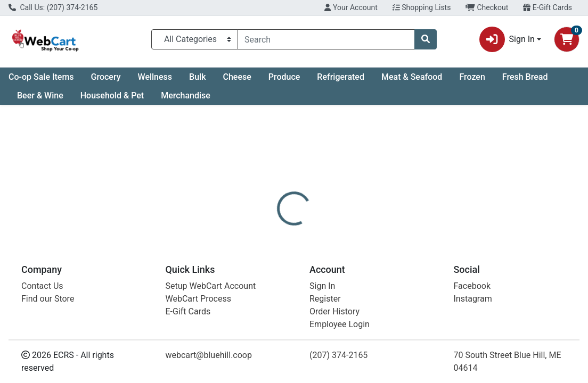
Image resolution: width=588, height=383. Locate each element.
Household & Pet (112, 95)
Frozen (472, 77)
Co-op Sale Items (41, 77)
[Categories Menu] (195, 39)
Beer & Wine (40, 95)
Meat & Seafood (412, 77)
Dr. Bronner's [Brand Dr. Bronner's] (374, 309)
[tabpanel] (416, 314)
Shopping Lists (422, 7)
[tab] (274, 258)
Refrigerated (341, 77)
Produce (284, 77)
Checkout (487, 7)
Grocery (106, 77)
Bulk (197, 77)
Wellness (155, 77)
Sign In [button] (507, 39)
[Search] (326, 39)
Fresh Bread (525, 77)
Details (274, 258)
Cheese (237, 77)
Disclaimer (321, 258)
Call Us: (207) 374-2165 (53, 7)
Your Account (351, 7)
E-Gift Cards (548, 7)
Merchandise (186, 95)
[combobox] (326, 39)
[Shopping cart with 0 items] (567, 39)
